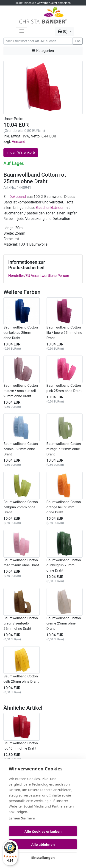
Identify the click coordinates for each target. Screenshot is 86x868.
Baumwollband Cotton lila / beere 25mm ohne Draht (64, 333)
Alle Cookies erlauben (43, 831)
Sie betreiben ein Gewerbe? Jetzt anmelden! (43, 3)
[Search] (38, 41)
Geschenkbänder (50, 208)
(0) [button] (63, 31)
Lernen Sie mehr (22, 818)
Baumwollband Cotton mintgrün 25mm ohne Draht (64, 449)
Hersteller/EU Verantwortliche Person (39, 276)
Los (78, 41)
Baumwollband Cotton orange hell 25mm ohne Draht (64, 507)
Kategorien (43, 51)
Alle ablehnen (43, 844)
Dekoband (18, 197)
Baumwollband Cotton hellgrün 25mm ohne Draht (21, 507)
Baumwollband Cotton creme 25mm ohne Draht (64, 623)
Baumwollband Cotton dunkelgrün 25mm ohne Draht (64, 565)
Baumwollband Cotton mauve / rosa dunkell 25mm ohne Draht (21, 391)
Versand (19, 142)
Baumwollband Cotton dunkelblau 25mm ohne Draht (21, 333)
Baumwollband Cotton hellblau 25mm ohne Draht (21, 449)
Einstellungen (43, 857)
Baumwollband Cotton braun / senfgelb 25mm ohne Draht (21, 623)
